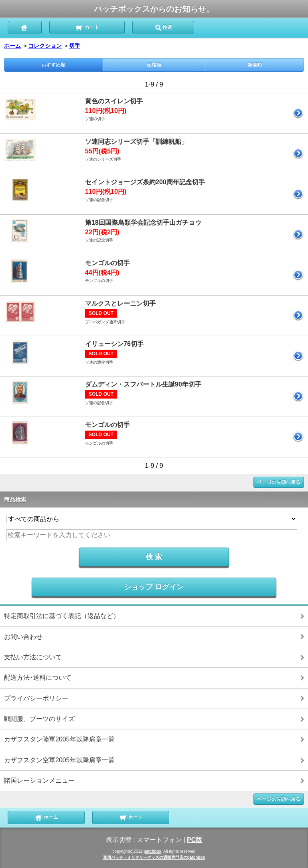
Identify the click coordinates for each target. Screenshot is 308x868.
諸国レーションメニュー (39, 780)
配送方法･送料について (38, 678)
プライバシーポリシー (36, 698)
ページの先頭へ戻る (279, 482)
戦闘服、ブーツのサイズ (39, 719)
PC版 (195, 840)
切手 (75, 46)
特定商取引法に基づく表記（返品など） (62, 616)
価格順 (154, 65)
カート (87, 27)
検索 (163, 27)
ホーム (12, 46)
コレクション (45, 46)
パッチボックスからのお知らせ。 (154, 9)
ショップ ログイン (154, 587)
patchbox (152, 851)
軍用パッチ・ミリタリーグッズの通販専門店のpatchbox (154, 857)
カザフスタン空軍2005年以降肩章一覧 (59, 760)
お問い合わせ (23, 637)
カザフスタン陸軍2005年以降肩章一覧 (59, 739)
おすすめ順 (53, 65)
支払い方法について (33, 657)
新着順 (255, 65)
